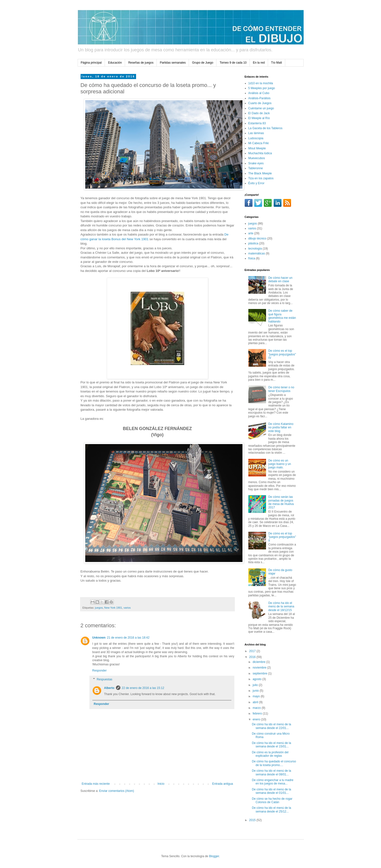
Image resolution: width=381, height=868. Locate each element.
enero (257, 719)
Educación (115, 63)
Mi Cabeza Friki (259, 143)
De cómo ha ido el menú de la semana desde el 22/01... (271, 726)
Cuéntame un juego (261, 108)
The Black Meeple (260, 173)
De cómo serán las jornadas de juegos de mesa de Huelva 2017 (281, 502)
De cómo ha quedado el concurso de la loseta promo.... (274, 763)
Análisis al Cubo (259, 93)
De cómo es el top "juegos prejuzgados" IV (282, 354)
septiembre (260, 673)
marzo (257, 708)
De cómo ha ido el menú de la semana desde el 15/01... (271, 745)
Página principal (91, 63)
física (252, 258)
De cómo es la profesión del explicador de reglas (270, 754)
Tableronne (256, 168)
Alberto (109, 688)
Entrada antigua (223, 784)
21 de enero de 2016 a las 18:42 (128, 638)
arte (251, 233)
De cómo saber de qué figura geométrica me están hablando (282, 316)
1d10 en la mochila (261, 83)
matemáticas (257, 253)
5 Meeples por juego (262, 88)
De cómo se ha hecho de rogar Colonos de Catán (272, 800)
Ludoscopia (256, 138)
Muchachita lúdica (260, 153)
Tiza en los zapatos (261, 178)
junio (256, 691)
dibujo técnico (257, 238)
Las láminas (256, 133)
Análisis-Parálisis (260, 98)
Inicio (161, 784)
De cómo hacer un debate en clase (280, 280)
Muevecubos (257, 158)
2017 (253, 651)
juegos (99, 608)
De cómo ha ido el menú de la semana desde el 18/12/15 (281, 607)
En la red (259, 63)
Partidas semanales (173, 63)
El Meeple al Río (259, 118)
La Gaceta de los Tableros (265, 128)
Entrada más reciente (96, 784)
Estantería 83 (257, 123)
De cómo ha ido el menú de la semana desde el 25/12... (271, 810)
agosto (257, 679)
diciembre (259, 662)
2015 (253, 820)
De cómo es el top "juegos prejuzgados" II (282, 537)
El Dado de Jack (259, 113)
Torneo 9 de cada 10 (233, 63)
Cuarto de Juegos (260, 103)
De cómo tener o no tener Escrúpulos (281, 389)
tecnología (255, 249)
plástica (253, 243)
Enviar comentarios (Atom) (117, 791)
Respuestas (105, 679)
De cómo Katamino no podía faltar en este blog (281, 427)
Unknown (99, 638)
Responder (100, 671)
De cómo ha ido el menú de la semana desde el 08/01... (271, 772)
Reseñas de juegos (141, 63)
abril (256, 702)
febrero (258, 714)
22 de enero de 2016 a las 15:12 (143, 688)
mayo (257, 696)
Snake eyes (256, 163)
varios (127, 608)
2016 (253, 657)
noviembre (260, 668)
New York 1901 (113, 608)
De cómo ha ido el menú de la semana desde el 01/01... (271, 791)
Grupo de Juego (203, 63)
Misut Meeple (257, 148)
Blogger (214, 856)
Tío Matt (277, 63)
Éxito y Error (256, 183)
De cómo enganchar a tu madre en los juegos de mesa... (273, 782)
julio (256, 685)
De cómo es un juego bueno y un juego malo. (280, 464)
